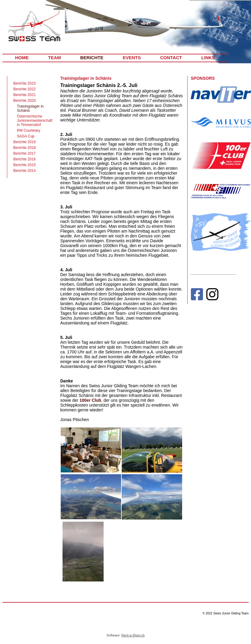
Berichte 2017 (24, 153)
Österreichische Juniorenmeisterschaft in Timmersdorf (35, 121)
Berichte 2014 (24, 171)
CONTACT (171, 58)
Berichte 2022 (24, 89)
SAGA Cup (26, 136)
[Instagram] (212, 296)
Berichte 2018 (24, 148)
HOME (22, 58)
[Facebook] (197, 296)
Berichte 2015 (24, 165)
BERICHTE (92, 58)
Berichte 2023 (24, 83)
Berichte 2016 (24, 159)
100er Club (90, 400)
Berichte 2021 (24, 95)
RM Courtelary (29, 130)
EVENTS (132, 58)
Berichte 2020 (24, 101)
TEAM (55, 58)
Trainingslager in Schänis (30, 108)
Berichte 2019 (24, 142)
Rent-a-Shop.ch (133, 635)
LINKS (208, 58)
